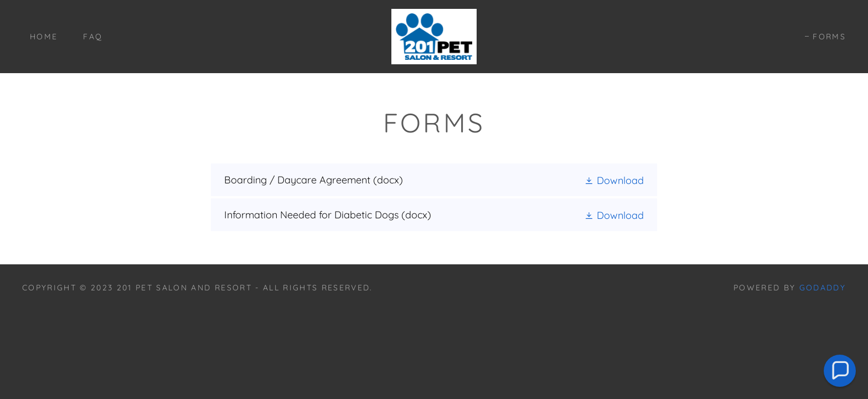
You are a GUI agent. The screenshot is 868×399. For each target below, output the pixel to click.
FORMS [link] (829, 37)
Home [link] (44, 37)
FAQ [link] (93, 37)
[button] (614, 180)
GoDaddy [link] (823, 288)
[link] (434, 36)
